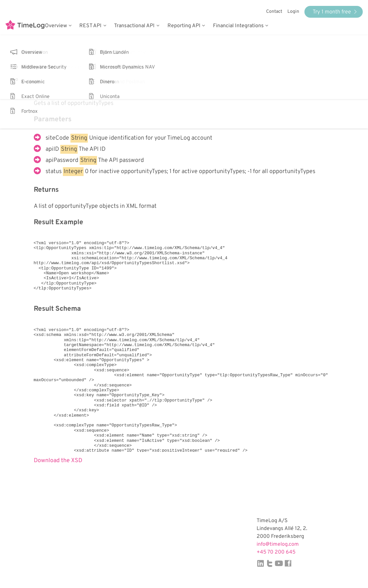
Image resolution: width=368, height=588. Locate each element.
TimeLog (25, 26)
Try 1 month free (335, 12)
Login (293, 12)
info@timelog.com (278, 544)
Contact (274, 12)
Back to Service (54, 66)
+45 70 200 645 (276, 552)
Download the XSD (58, 461)
